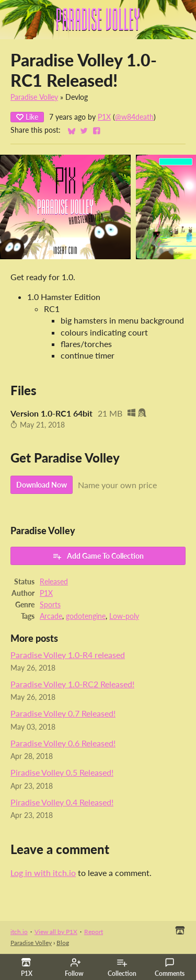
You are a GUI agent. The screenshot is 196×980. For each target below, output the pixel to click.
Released (54, 582)
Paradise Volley (34, 97)
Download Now (42, 485)
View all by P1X (56, 932)
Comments (170, 967)
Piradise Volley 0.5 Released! (62, 772)
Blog (63, 943)
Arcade (51, 616)
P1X (104, 117)
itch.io (19, 932)
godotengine (86, 616)
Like (27, 117)
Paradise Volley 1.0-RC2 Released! (72, 684)
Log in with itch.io (43, 873)
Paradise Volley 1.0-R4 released (68, 655)
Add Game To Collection (98, 556)
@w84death (134, 117)
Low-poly (124, 616)
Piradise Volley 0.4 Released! (62, 802)
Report (94, 932)
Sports (50, 605)
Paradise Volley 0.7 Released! (63, 713)
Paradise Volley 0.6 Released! (63, 743)
